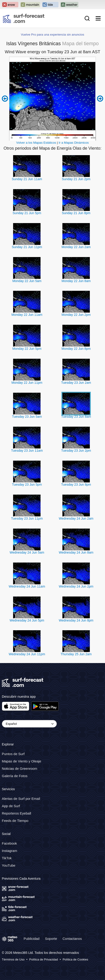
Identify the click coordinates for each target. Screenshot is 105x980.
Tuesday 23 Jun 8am (76, 417)
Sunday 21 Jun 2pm (76, 179)
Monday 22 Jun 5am (27, 281)
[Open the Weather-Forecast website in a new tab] (69, 5)
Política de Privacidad (44, 960)
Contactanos (72, 939)
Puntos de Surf (13, 754)
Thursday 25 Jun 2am (76, 654)
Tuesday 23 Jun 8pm (76, 484)
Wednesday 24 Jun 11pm (27, 654)
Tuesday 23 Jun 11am (27, 451)
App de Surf (11, 806)
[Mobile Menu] (98, 18)
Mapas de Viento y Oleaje (22, 761)
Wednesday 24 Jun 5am (27, 552)
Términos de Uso (13, 960)
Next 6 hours (100, 99)
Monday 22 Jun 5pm (27, 349)
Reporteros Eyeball (17, 813)
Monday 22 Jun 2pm (76, 315)
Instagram (10, 851)
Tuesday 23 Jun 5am (27, 417)
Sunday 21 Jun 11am (27, 179)
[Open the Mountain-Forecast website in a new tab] (30, 5)
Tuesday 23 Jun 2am (76, 383)
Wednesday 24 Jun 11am (27, 586)
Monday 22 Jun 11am (27, 315)
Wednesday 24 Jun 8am (76, 552)
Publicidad (32, 939)
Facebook (9, 843)
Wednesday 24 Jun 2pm (76, 586)
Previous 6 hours (5, 99)
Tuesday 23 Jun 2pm (76, 451)
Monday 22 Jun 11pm (27, 383)
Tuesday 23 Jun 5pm (27, 484)
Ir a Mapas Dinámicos (74, 143)
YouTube (9, 865)
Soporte (51, 939)
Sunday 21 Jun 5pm (27, 213)
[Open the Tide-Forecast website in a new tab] (50, 5)
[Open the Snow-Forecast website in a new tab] (10, 5)
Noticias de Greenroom (19, 769)
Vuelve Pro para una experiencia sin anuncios (52, 35)
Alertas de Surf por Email (21, 799)
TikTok (7, 858)
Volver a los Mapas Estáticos (36, 143)
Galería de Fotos (15, 776)
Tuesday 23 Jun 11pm (27, 518)
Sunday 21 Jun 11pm (27, 247)
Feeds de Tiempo (15, 821)
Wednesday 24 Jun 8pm (76, 620)
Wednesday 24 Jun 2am (76, 518)
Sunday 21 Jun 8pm (76, 213)
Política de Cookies (75, 960)
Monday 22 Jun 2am (76, 247)
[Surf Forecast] (24, 18)
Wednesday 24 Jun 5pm (27, 620)
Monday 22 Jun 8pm (76, 349)
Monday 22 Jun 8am (76, 281)
